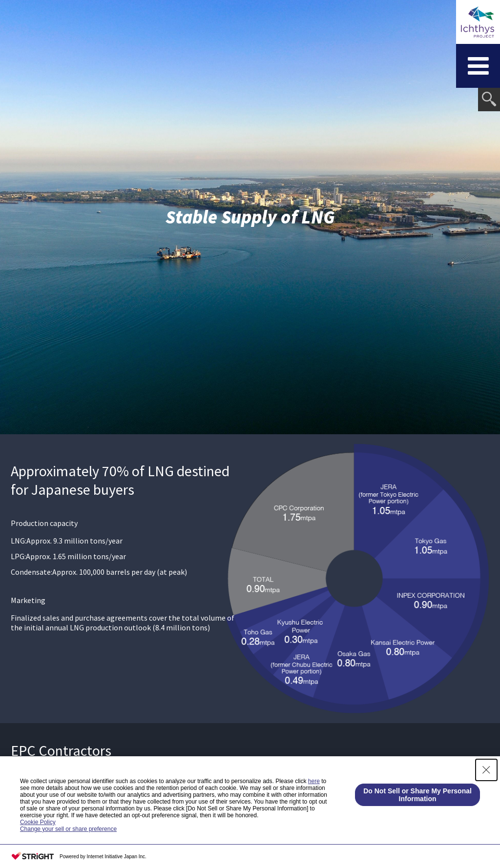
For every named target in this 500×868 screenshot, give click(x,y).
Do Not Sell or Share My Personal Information (417, 795)
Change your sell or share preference (68, 829)
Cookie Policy (38, 822)
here (314, 781)
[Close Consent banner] (486, 770)
